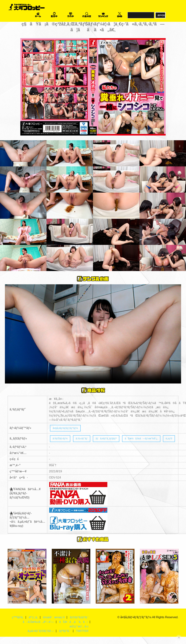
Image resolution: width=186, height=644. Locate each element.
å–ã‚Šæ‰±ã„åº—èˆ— (36, 629)
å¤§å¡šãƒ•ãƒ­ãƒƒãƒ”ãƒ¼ (69, 429)
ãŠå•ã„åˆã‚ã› (73, 629)
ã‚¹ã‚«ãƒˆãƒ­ (88, 441)
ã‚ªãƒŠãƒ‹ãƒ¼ (62, 441)
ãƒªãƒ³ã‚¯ (64, 638)
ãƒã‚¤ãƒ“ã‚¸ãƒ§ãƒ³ (117, 441)
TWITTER (82, 638)
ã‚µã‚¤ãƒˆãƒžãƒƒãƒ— (39, 638)
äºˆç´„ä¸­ (40, 620)
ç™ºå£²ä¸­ (23, 620)
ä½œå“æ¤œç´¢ (61, 620)
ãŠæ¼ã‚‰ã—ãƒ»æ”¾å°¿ (160, 441)
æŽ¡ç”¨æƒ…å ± (79, 634)
